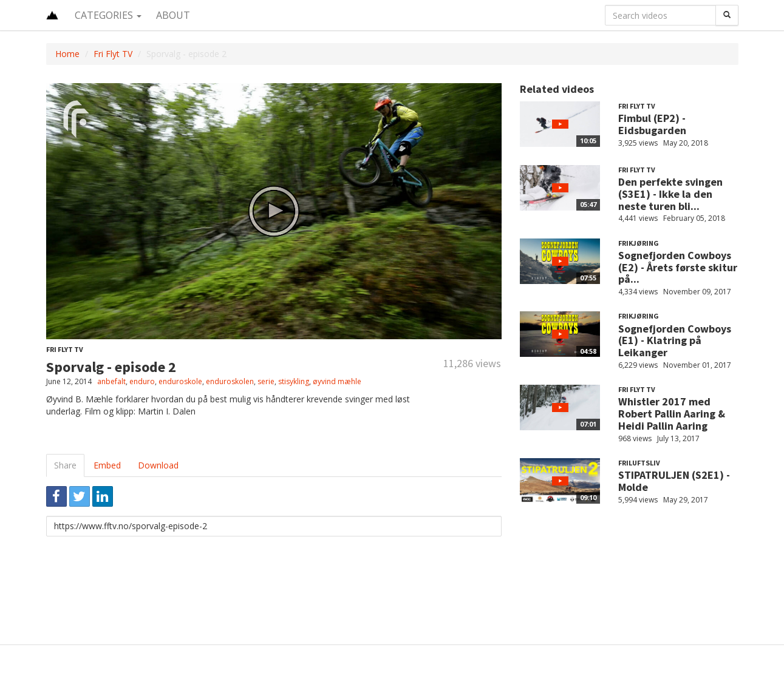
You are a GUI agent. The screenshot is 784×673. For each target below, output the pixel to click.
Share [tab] (65, 465)
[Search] (727, 15)
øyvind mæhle (337, 381)
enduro (142, 381)
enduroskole (180, 381)
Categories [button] (108, 15)
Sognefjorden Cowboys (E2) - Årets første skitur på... (678, 267)
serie (266, 381)
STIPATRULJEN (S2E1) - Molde (674, 481)
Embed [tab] (107, 465)
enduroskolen (230, 381)
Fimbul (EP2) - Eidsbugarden (652, 124)
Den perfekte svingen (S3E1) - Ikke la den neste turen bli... (670, 194)
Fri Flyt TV (113, 54)
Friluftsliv (639, 463)
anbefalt (111, 381)
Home (67, 54)
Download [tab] (158, 465)
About (173, 15)
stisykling (294, 381)
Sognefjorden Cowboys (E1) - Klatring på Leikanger (675, 341)
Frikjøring (639, 243)
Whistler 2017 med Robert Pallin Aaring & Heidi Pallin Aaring (672, 414)
